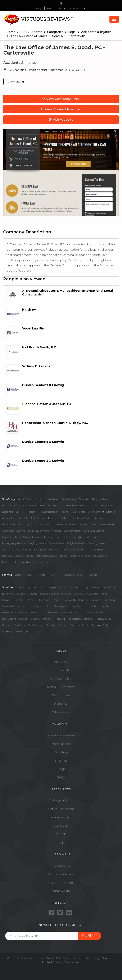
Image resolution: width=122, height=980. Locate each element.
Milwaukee (37, 613)
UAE (79, 575)
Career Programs (73, 531)
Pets (50, 518)
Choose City (78, 8)
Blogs (61, 769)
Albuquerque (48, 587)
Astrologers (8, 531)
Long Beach (77, 606)
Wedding (56, 531)
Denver (6, 600)
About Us (61, 662)
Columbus (79, 594)
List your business (61, 809)
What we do (61, 891)
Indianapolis (111, 600)
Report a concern (61, 882)
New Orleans (9, 619)
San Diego (20, 625)
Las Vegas (35, 606)
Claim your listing (61, 800)
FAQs (61, 777)
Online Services (28, 506)
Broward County (79, 587)
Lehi (45, 606)
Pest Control (9, 524)
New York (98, 613)
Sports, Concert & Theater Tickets (97, 524)
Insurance (54, 537)
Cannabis (84, 499)
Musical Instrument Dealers (41, 556)
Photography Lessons (14, 543)
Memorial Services (67, 524)
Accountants (99, 556)
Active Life (37, 524)
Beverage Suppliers (13, 556)
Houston (83, 600)
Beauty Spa (55, 550)
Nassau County (82, 613)
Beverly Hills (110, 587)
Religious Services (76, 543)
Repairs (99, 518)
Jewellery (44, 562)
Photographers (100, 499)
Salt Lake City (104, 619)
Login (61, 842)
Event (48, 524)
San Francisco (36, 625)
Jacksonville (9, 606)
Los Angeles (62, 606)
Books (80, 550)
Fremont (44, 600)
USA (30, 575)
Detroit (31, 600)
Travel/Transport (49, 512)
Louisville (92, 606)
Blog (39, 8)
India (42, 575)
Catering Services (12, 550)
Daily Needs (67, 518)
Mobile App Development (62, 499)
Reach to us (61, 866)
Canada (93, 575)
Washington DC (24, 631)
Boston (62, 587)
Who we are (61, 712)
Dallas (104, 594)
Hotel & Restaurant (76, 506)
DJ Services (42, 531)
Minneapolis (52, 613)
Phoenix (48, 619)
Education (40, 499)
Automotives (9, 518)
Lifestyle (111, 512)
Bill (17, 512)
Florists (63, 556)
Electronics (79, 512)
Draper (18, 600)
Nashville (66, 613)
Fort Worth (70, 600)
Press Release (61, 744)
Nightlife (23, 518)
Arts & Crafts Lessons (86, 537)
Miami (22, 613)
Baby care (69, 550)
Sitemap (61, 760)
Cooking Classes (25, 531)
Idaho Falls (96, 600)
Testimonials (61, 695)
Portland (60, 619)
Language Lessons (94, 531)
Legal (56, 506)
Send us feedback (61, 874)
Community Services (35, 550)
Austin (32, 587)
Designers (8, 512)
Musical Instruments (35, 537)
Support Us (61, 670)
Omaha (35, 619)
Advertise (61, 826)
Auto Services (38, 518)
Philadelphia (75, 619)
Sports (65, 537)
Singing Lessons (37, 543)
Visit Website (61, 120)
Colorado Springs (50, 594)
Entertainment (96, 512)
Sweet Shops (96, 550)
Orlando (23, 619)
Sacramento (78, 625)
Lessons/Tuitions (11, 537)
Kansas (22, 606)
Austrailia (69, 575)
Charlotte (66, 594)
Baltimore (7, 594)
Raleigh (88, 619)
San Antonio (94, 625)
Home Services (84, 518)
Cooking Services (80, 556)
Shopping (23, 524)
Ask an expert (61, 817)
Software (27, 499)
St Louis (63, 625)
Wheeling (8, 631)
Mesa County (9, 613)
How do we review (61, 735)
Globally (19, 575)
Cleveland (93, 594)
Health (32, 512)
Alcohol (65, 512)
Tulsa (106, 625)
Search (61, 834)
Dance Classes (56, 543)
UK (53, 575)
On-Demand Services (101, 506)
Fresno (55, 600)
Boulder (95, 587)
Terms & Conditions (61, 687)
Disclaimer (61, 704)
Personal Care (10, 506)
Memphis (104, 606)
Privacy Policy (61, 678)
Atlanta (20, 587)
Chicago (33, 594)
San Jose (51, 625)
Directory (61, 752)
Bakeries (7, 562)
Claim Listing (16, 82)
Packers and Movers (25, 562)
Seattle (6, 625)
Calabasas (20, 594)
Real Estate (45, 506)
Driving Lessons (98, 543)
